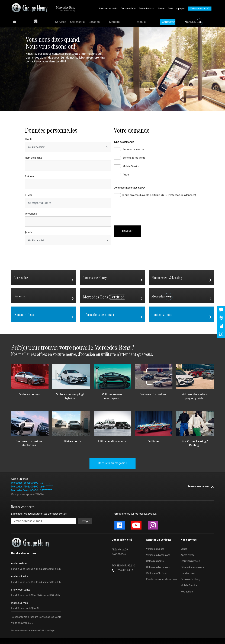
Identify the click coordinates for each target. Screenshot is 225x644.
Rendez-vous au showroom (161, 579)
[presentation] (140, 214)
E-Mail (29, 195)
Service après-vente (134, 158)
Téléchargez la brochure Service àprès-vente (36, 617)
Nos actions (187, 591)
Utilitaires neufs (155, 561)
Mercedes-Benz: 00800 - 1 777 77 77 (31, 483)
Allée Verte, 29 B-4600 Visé (120, 552)
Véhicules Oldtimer (157, 573)
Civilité (29, 139)
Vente (184, 549)
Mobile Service (131, 166)
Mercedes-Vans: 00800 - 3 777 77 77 (31, 490)
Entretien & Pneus (190, 561)
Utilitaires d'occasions (158, 567)
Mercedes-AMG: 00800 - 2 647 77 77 (32, 487)
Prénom (29, 176)
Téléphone (31, 214)
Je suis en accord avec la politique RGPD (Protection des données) (159, 195)
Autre (126, 175)
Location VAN (188, 573)
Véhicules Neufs (155, 549)
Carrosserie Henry (191, 579)
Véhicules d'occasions (158, 555)
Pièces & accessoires (192, 567)
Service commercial (134, 149)
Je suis (29, 232)
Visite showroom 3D (22, 623)
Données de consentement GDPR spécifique (33, 631)
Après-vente (188, 555)
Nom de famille (33, 158)
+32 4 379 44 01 (122, 570)
